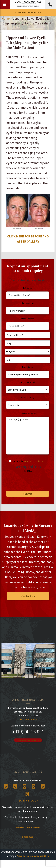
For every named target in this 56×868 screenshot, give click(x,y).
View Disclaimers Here (28, 827)
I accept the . (28, 461)
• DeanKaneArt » (28, 800)
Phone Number (28, 303)
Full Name (28, 288)
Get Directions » (28, 719)
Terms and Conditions (34, 461)
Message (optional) (28, 413)
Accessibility (42, 856)
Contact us (28, 596)
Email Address (28, 319)
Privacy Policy (25, 856)
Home (6, 19)
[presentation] (27, 480)
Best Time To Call (28, 382)
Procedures (28, 367)
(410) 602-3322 (28, 731)
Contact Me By (28, 398)
